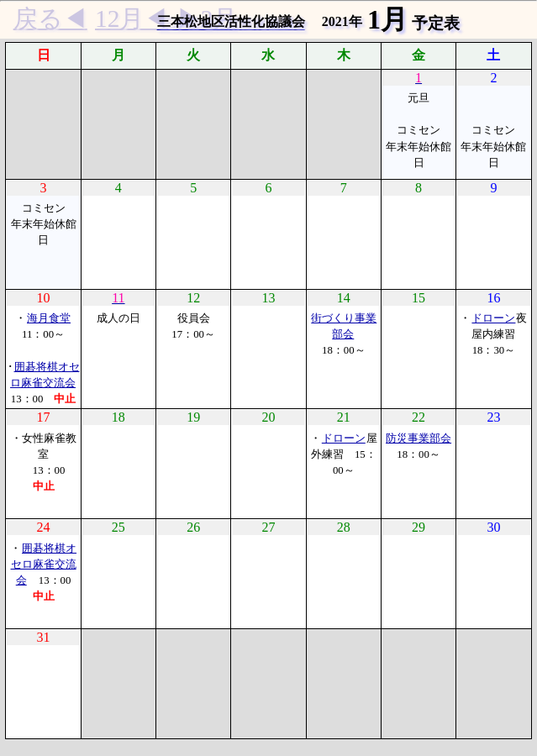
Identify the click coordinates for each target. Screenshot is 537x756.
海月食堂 (49, 318)
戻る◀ (50, 18)
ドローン (493, 318)
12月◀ (132, 18)
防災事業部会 (419, 438)
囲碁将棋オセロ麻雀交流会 (44, 564)
